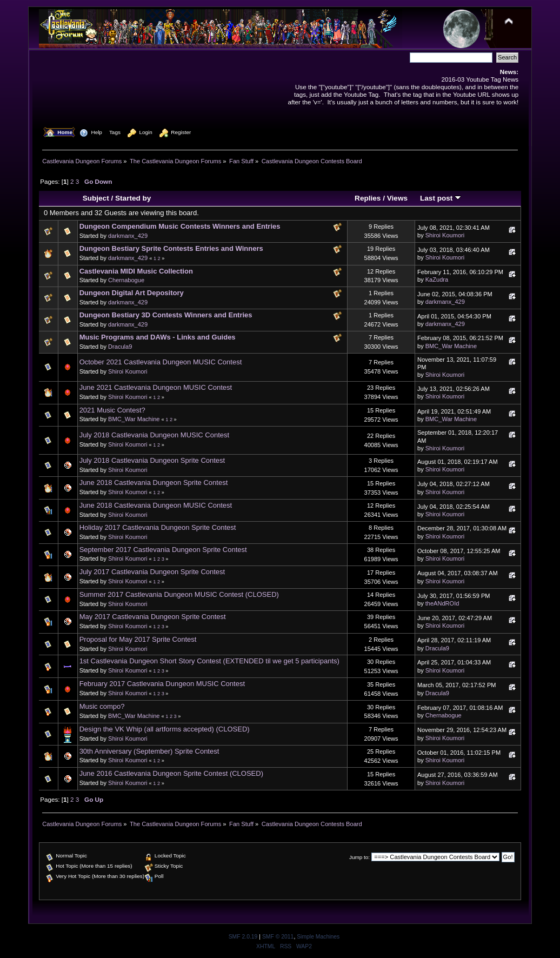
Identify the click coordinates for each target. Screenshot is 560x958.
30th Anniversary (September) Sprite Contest (149, 751)
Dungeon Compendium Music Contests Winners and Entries (180, 226)
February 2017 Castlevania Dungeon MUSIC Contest (162, 684)
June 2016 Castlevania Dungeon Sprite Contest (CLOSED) (171, 773)
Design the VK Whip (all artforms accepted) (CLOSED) (165, 729)
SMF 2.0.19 (243, 937)
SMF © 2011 (278, 937)
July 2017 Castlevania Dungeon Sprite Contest (152, 572)
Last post (441, 198)
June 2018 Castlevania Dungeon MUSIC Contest (156, 505)
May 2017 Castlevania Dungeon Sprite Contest (153, 617)
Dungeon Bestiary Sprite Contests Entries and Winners (171, 248)
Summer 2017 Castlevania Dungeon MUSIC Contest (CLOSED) (179, 594)
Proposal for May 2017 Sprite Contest (138, 639)
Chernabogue (126, 280)
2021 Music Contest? (112, 410)
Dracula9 (120, 347)
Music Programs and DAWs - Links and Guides (158, 337)
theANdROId (442, 603)
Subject (96, 198)
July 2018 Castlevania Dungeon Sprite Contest (152, 460)
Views (397, 198)
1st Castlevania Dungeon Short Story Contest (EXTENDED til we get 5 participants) (209, 661)
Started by (133, 198)
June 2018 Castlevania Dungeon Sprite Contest (154, 483)
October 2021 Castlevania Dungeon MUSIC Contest (161, 362)
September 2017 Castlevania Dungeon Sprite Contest (163, 550)
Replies (368, 198)
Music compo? (102, 706)
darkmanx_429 (128, 236)
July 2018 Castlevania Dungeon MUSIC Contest (154, 435)
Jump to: (359, 857)
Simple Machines (318, 937)
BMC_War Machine (451, 346)
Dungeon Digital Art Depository (132, 293)
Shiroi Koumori (445, 235)
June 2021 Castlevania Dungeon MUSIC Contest (156, 387)
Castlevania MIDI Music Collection (136, 271)
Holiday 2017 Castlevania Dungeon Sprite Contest (158, 527)
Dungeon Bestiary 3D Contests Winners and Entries (166, 315)
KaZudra (437, 280)
